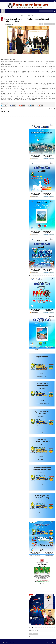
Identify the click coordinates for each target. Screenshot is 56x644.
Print (46, 24)
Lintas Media (3, 643)
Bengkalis (7, 103)
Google (54, 643)
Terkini (34, 634)
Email (50, 24)
